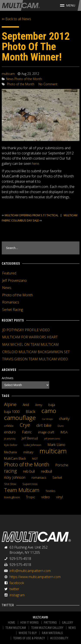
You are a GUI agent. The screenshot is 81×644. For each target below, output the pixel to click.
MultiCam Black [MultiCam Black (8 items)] (15, 458)
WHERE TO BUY (28, 633)
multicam (8, 74)
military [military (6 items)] (28, 452)
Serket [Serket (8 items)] (57, 477)
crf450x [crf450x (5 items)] (9, 426)
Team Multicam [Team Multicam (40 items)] (22, 490)
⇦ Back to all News (16, 19)
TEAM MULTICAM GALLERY (47, 628)
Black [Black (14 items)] (30, 411)
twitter (14, 589)
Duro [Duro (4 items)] (61, 426)
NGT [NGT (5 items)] (35, 459)
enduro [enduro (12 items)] (10, 432)
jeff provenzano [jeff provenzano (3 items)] (52, 439)
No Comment (48, 84)
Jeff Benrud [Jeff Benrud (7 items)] (30, 438)
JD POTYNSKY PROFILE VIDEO (26, 330)
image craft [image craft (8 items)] (46, 432)
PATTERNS (50, 623)
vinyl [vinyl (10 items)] (60, 497)
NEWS (72, 628)
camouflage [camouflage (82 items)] (20, 418)
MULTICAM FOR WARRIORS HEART (30, 337)
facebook (17, 583)
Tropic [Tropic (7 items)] (31, 497)
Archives (8, 378)
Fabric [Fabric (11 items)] (27, 432)
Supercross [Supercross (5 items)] (30, 484)
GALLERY (67, 623)
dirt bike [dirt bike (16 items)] (44, 425)
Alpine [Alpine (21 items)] (10, 404)
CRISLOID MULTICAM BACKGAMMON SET (36, 352)
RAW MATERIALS (52, 633)
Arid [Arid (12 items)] (26, 405)
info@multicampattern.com (30, 571)
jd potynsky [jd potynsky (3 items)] (10, 439)
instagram (17, 595)
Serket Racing (13, 310)
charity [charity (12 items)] (64, 418)
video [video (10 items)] (46, 497)
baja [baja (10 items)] (52, 405)
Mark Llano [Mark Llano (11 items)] (56, 445)
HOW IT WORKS (29, 623)
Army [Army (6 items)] (39, 405)
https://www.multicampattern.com (35, 577)
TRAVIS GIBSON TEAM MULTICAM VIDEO (35, 359)
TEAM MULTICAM (16, 628)
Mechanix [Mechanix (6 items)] (11, 452)
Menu (68, 5)
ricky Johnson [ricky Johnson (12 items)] (15, 477)
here (36, 164)
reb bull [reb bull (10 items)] (29, 471)
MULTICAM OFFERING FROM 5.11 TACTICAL (32, 215)
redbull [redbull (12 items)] (47, 471)
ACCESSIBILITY (59, 638)
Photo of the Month (28, 79)
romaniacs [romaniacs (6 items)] (39, 478)
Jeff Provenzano (14, 280)
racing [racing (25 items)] (10, 471)
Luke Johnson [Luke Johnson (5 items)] (33, 445)
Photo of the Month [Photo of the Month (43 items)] (27, 464)
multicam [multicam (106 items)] (53, 451)
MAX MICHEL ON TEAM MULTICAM (30, 344)
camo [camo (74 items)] (49, 411)
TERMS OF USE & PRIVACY (29, 638)
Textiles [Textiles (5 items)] (50, 491)
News (10, 79)
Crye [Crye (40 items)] (25, 425)
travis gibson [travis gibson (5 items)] (12, 497)
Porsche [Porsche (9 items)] (62, 465)
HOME (12, 623)
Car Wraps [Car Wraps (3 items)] (47, 419)
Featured (9, 273)
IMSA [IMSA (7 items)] (64, 432)
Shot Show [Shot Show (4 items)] (10, 484)
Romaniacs (11, 302)
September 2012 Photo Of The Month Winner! (36, 47)
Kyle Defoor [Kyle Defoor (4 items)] (11, 445)
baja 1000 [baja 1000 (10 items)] (12, 412)
